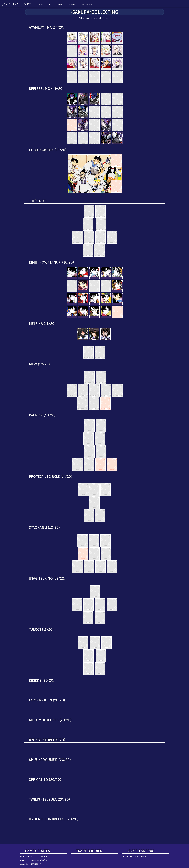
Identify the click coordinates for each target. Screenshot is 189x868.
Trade (60, 4)
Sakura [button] (72, 4)
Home (40, 4)
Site (50, 4)
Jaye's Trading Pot (18, 4)
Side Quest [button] (87, 4)
